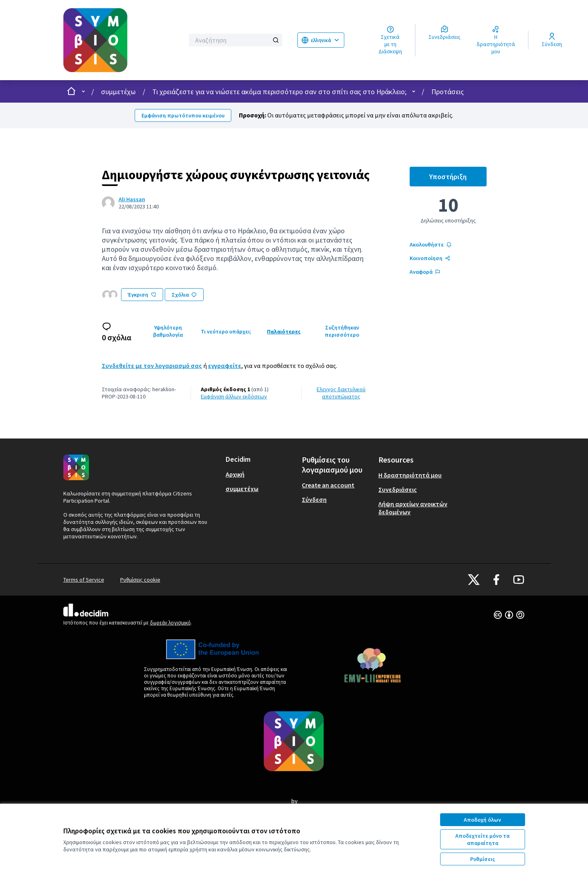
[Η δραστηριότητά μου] (496, 40)
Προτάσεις (448, 92)
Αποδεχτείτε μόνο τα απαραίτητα (482, 839)
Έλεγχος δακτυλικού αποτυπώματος (341, 393)
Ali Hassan (132, 199)
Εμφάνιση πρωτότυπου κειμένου (183, 115)
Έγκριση (142, 295)
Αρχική (235, 474)
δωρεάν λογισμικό (170, 623)
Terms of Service (84, 580)
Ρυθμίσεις (483, 859)
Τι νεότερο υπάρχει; (226, 331)
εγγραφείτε (225, 366)
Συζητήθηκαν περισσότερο (342, 331)
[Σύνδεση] (552, 40)
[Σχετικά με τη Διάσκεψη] (390, 40)
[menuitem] (261, 474)
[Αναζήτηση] (235, 40)
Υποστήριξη (458, 179)
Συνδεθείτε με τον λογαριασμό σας (152, 366)
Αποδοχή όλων (482, 820)
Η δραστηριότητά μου (410, 475)
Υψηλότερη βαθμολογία (168, 331)
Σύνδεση (314, 499)
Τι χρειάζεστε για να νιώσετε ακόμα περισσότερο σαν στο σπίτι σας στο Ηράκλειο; (279, 92)
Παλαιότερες (284, 331)
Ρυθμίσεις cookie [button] (140, 580)
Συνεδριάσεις (398, 489)
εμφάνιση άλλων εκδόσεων (234, 396)
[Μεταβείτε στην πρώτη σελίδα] (119, 40)
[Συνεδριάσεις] (445, 33)
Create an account (328, 485)
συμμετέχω (118, 92)
